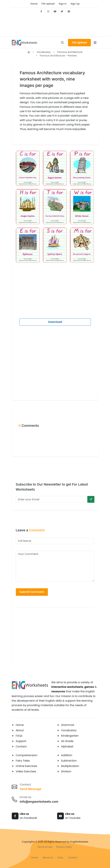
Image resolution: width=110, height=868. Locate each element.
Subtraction (69, 761)
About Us (48, 858)
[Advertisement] (55, 25)
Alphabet (67, 746)
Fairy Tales (23, 761)
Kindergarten (70, 736)
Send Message (31, 789)
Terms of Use (45, 847)
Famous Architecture (70, 52)
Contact (21, 746)
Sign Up (75, 4)
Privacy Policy (64, 847)
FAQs (19, 736)
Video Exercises (26, 771)
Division (66, 771)
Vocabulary (44, 52)
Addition (67, 755)
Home (34, 4)
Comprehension (27, 755)
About (20, 730)
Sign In (63, 4)
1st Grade (67, 741)
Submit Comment (32, 592)
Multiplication (70, 766)
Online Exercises (26, 766)
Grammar (68, 725)
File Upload (48, 4)
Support (21, 741)
